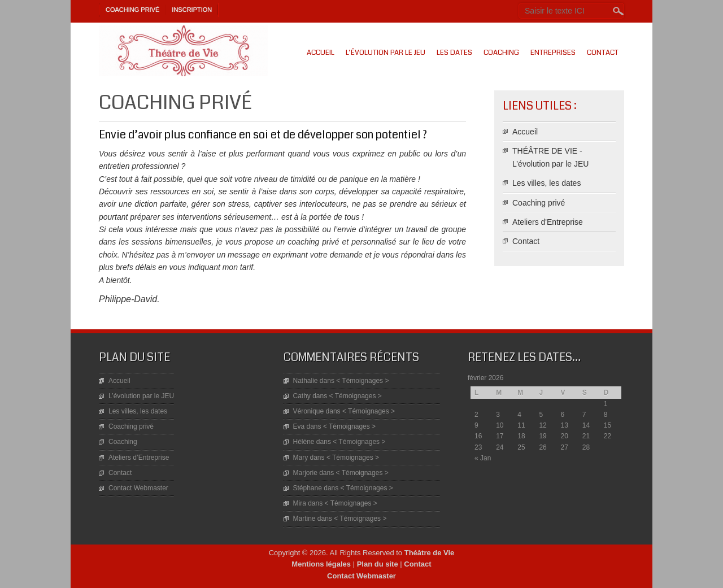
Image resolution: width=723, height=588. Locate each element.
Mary (301, 458)
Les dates (454, 53)
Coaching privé (132, 10)
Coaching (501, 53)
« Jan (483, 458)
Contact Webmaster (138, 488)
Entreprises (553, 53)
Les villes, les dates (546, 183)
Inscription (192, 10)
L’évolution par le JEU (386, 53)
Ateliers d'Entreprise (548, 222)
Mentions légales (321, 564)
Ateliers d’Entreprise (139, 458)
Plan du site (378, 564)
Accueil (321, 53)
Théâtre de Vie (430, 553)
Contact (603, 53)
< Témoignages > (362, 381)
